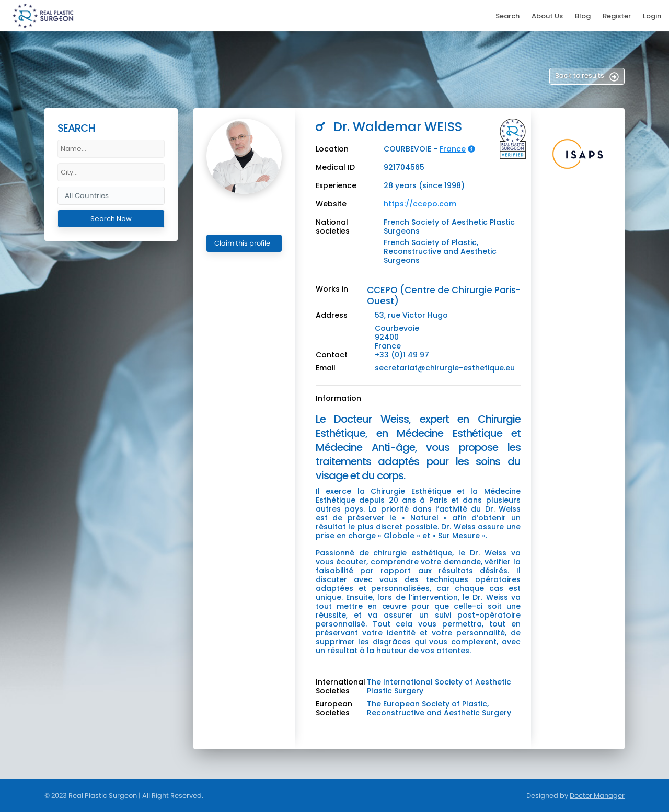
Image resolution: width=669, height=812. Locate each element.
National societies (333, 227)
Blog (583, 16)
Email (326, 368)
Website (331, 204)
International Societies (341, 687)
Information (338, 398)
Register (617, 16)
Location (332, 149)
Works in (332, 289)
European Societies (334, 709)
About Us (547, 16)
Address (332, 315)
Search (507, 16)
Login (652, 16)
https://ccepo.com (420, 204)
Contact (332, 355)
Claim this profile (242, 243)
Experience (336, 186)
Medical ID (335, 167)
